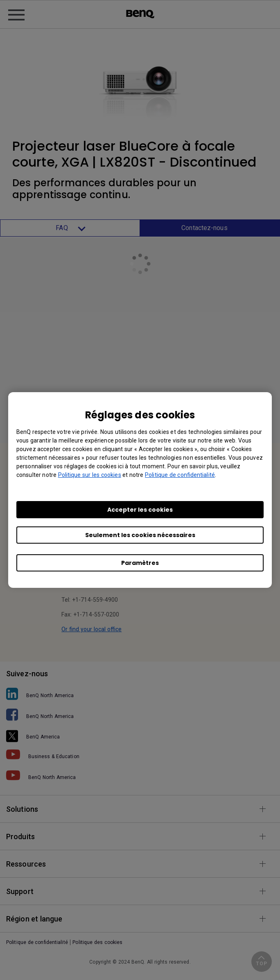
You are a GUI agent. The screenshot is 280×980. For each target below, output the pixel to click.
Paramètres (140, 563)
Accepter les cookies (140, 510)
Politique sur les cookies (90, 475)
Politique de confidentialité (180, 475)
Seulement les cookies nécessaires (140, 535)
